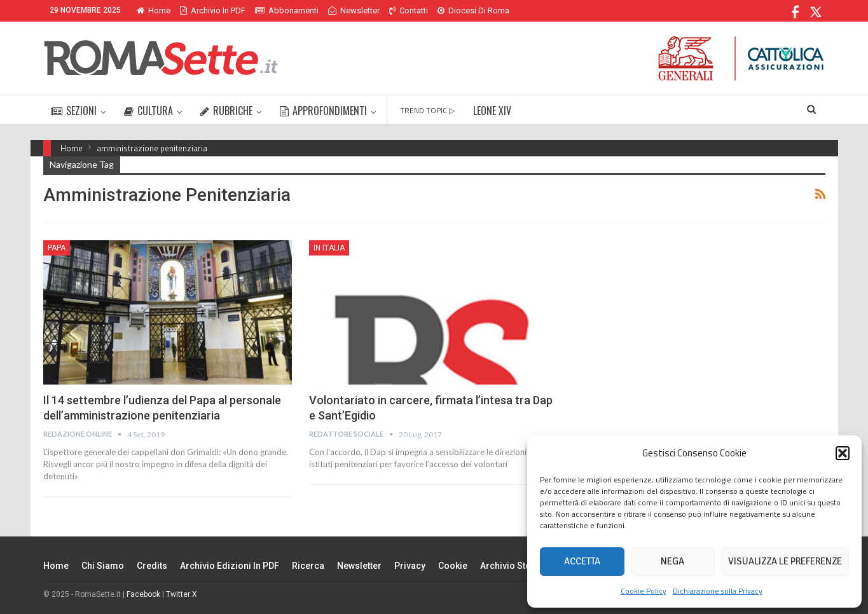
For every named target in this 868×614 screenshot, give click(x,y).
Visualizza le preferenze (785, 561)
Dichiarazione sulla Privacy (718, 591)
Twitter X (182, 594)
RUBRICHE (226, 111)
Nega (672, 561)
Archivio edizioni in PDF (230, 566)
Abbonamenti (287, 10)
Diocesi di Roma (473, 10)
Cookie (453, 566)
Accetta (582, 561)
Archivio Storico (514, 566)
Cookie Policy (644, 591)
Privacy (410, 566)
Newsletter (354, 10)
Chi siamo (103, 566)
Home (154, 10)
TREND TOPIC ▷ (427, 110)
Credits (152, 566)
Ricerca (308, 566)
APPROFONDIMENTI (323, 111)
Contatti (409, 10)
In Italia (329, 248)
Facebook (143, 594)
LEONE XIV (492, 111)
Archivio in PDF (213, 10)
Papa (57, 248)
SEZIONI (74, 111)
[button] (843, 453)
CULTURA (148, 111)
